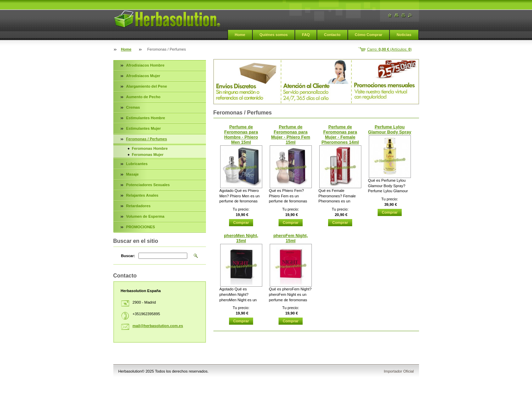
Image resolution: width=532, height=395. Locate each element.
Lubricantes (137, 164)
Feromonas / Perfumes (147, 139)
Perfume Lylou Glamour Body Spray (390, 129)
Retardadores (138, 206)
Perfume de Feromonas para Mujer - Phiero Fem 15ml (291, 134)
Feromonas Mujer (148, 155)
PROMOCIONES (141, 227)
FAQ (306, 35)
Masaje (132, 174)
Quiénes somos (274, 35)
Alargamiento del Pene (147, 86)
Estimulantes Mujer (144, 128)
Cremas (133, 107)
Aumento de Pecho (143, 97)
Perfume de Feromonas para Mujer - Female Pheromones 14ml (340, 134)
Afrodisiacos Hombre (145, 65)
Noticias (404, 35)
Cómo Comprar (369, 35)
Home (240, 35)
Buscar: (128, 256)
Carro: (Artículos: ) (389, 49)
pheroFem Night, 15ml (291, 238)
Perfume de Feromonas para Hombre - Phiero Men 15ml (241, 134)
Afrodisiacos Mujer (143, 76)
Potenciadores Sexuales (148, 185)
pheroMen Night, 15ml (241, 238)
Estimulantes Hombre (146, 118)
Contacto (332, 35)
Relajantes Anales (142, 195)
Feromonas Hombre (150, 148)
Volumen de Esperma (145, 216)
